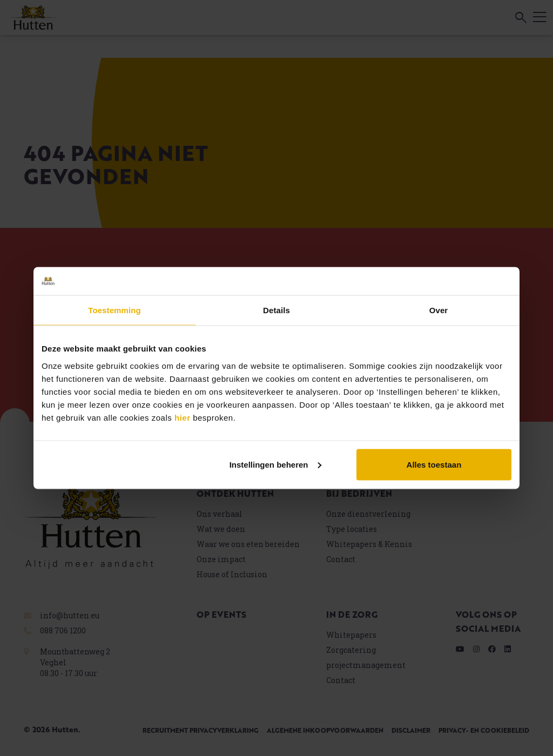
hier (183, 417)
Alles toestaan (434, 464)
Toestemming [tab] (114, 310)
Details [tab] (276, 310)
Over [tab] (439, 310)
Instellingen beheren (275, 464)
